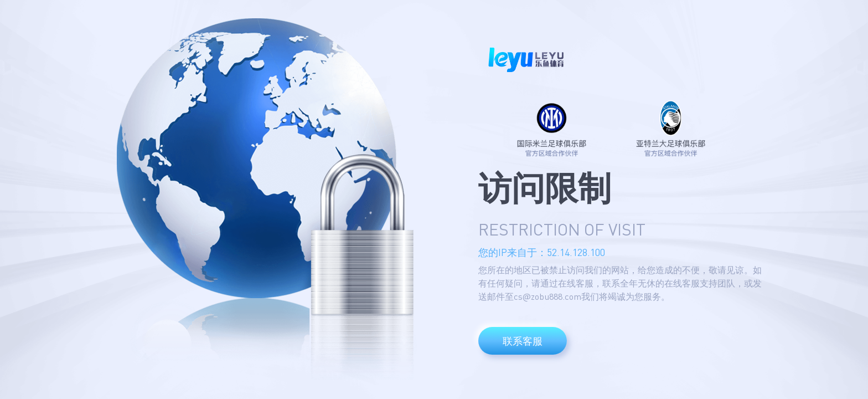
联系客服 (523, 341)
